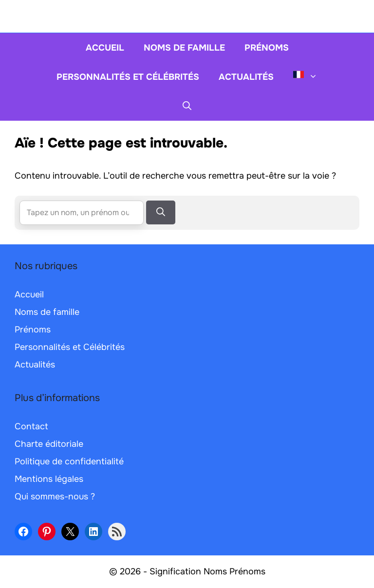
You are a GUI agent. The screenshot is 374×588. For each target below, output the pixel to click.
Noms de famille (184, 48)
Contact (31, 426)
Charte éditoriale (49, 444)
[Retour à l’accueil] (187, 16)
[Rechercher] (161, 212)
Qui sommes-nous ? (55, 496)
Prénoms (267, 48)
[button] (187, 106)
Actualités (246, 77)
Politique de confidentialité (69, 461)
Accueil (105, 48)
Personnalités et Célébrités (128, 77)
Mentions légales (49, 479)
